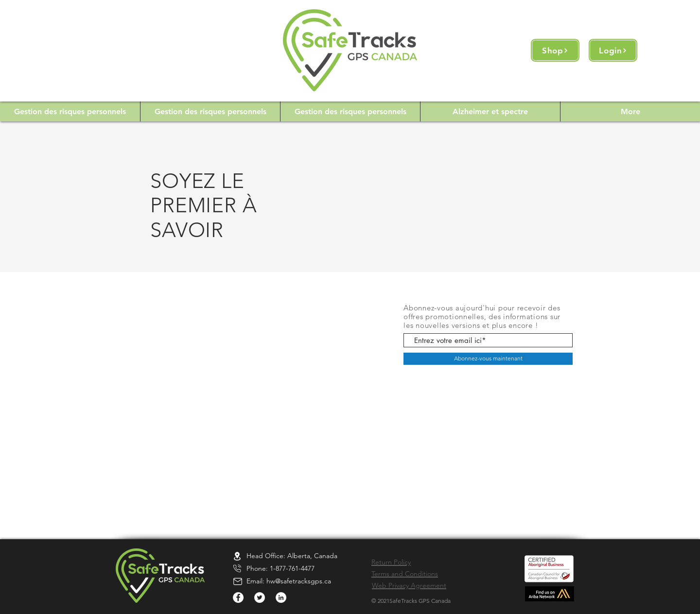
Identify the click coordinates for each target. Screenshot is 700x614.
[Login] (613, 50)
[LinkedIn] (281, 597)
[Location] (237, 556)
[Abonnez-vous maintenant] (488, 359)
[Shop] (555, 50)
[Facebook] (238, 597)
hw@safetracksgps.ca (299, 581)
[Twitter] (260, 597)
